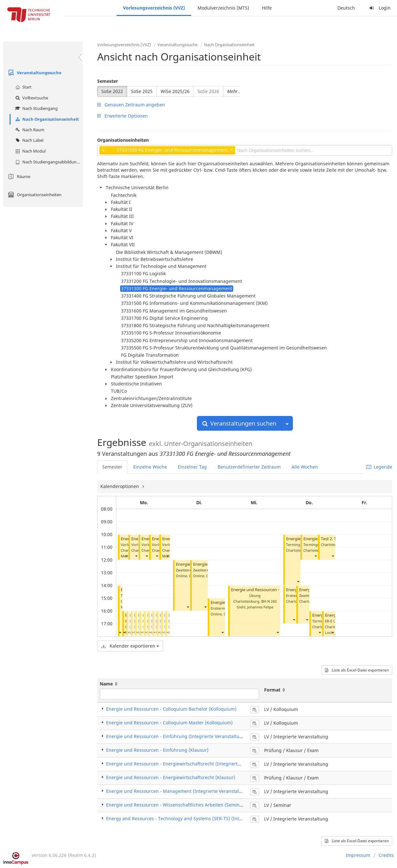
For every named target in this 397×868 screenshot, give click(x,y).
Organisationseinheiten (34, 195)
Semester (108, 81)
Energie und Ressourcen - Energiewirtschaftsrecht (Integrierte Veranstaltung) (190, 764)
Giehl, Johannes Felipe (255, 607)
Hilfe (267, 8)
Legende (379, 467)
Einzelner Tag (192, 467)
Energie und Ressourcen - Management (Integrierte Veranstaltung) (178, 791)
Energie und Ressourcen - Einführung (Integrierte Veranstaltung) (176, 736)
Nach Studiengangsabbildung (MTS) (48, 162)
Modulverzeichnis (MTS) (223, 8)
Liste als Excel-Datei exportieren (357, 670)
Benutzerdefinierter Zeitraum (249, 467)
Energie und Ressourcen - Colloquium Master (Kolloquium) (169, 723)
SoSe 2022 (112, 91)
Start (23, 87)
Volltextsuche (31, 98)
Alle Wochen (305, 467)
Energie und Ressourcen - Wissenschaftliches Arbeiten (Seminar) (176, 805)
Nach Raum (29, 130)
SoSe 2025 (142, 91)
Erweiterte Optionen (123, 116)
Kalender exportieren (130, 646)
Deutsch (346, 8)
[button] (126, 556)
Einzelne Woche (150, 467)
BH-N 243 (269, 601)
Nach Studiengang (36, 108)
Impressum (358, 855)
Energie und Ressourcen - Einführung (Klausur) (157, 750)
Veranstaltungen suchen (239, 423)
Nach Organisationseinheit (46, 119)
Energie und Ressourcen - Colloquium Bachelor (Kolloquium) (171, 709)
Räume (18, 176)
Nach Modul (30, 151)
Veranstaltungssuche (34, 73)
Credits (386, 855)
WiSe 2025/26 (175, 91)
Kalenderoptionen (120, 486)
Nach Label (29, 140)
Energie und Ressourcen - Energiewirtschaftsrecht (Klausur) (171, 777)
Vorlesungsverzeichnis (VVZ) (154, 8)
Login (379, 8)
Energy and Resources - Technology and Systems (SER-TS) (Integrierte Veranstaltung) (198, 818)
